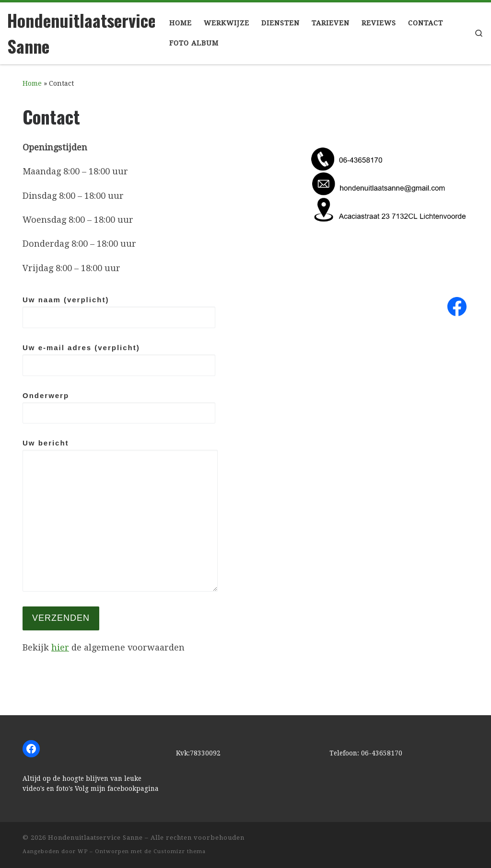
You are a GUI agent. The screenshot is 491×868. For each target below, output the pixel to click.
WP (83, 851)
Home (32, 83)
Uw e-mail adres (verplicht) (119, 360)
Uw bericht (120, 515)
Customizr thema (180, 851)
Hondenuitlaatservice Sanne (95, 838)
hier (60, 647)
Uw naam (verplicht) (119, 312)
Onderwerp (119, 408)
